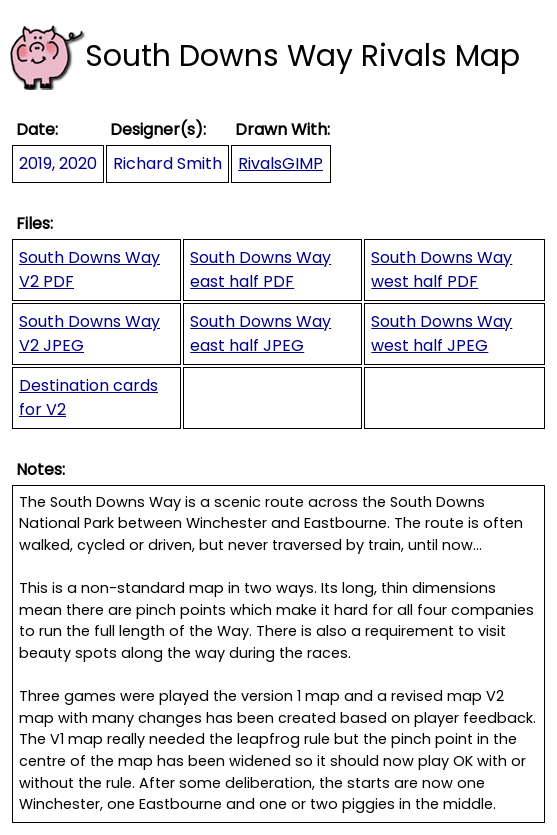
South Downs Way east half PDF (260, 269)
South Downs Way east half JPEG (260, 333)
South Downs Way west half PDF (441, 269)
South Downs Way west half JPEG (441, 333)
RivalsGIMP (280, 163)
